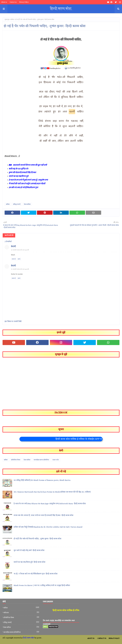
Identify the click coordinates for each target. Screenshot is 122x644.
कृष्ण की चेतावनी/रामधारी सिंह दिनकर (23, 173)
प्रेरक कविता (27, 204)
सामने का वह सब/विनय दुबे (18, 176)
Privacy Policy (24, 2)
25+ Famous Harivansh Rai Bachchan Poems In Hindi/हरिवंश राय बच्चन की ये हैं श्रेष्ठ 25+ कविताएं (52, 492)
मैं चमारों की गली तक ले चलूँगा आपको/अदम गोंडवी (27, 184)
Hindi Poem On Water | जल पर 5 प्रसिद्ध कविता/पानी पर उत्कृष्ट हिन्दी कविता (42, 586)
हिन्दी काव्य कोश (29, 638)
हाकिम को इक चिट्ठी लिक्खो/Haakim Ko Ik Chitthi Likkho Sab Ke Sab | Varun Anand (48, 527)
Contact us (13, 2)
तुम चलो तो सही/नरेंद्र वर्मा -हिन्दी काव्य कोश (29, 551)
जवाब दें (14, 259)
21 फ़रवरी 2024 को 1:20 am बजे (20, 250)
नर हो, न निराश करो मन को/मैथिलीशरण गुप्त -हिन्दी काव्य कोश (36, 574)
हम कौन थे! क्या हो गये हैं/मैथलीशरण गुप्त (23, 188)
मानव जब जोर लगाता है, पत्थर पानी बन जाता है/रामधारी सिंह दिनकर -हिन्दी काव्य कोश (43, 516)
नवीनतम (21, 613)
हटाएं (19, 259)
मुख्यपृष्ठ (7, 20)
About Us (91, 638)
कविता (12, 20)
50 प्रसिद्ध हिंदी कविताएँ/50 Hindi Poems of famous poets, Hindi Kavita (42, 480)
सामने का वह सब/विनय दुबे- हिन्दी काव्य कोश (29, 562)
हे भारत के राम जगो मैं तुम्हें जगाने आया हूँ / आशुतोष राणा (28, 180)
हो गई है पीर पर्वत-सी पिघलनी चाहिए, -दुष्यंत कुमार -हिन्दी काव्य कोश (37, 539)
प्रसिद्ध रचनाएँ (17, 204)
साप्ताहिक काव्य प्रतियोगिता (41, 460)
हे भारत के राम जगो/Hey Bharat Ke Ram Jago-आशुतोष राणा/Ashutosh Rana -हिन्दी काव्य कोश (50, 504)
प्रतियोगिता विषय (16, 460)
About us (4, 2)
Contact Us (102, 638)
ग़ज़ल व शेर (56, 460)
